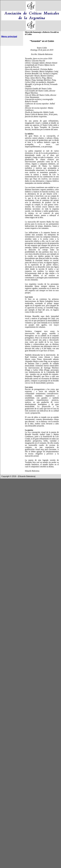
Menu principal (9, 36)
